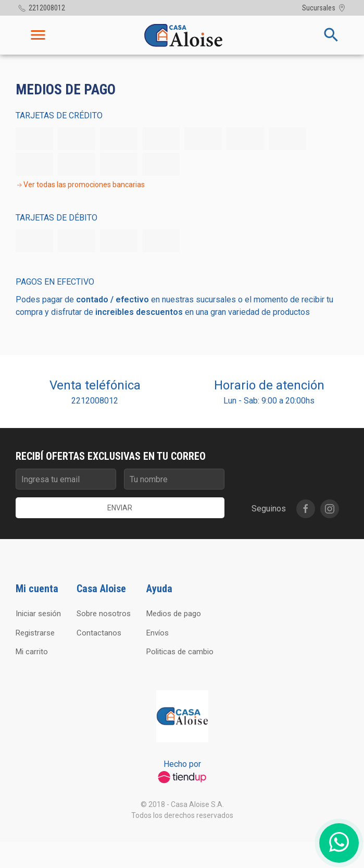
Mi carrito (32, 652)
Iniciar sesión (38, 614)
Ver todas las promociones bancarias (80, 185)
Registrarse (35, 633)
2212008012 (95, 401)
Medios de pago (174, 614)
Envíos (158, 633)
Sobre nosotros (104, 614)
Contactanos (99, 633)
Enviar (120, 508)
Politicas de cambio (180, 652)
